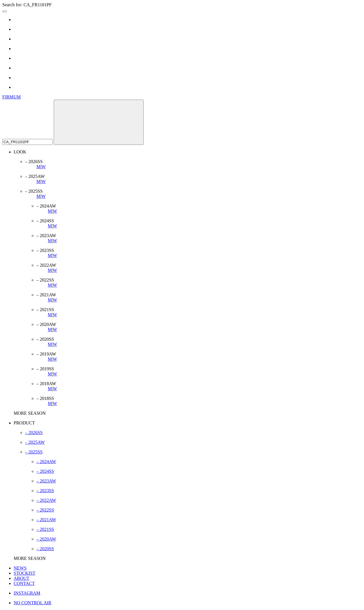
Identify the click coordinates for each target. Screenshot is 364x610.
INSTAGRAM (27, 593)
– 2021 (46, 520)
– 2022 (46, 500)
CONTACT (24, 583)
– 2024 (46, 462)
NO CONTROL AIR (33, 603)
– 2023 (46, 481)
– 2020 (46, 539)
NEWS (20, 568)
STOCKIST (24, 573)
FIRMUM (12, 97)
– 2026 (34, 433)
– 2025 (35, 442)
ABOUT (21, 578)
